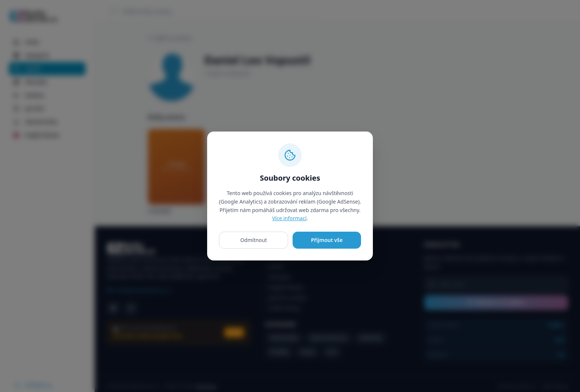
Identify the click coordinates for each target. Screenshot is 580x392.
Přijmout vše (327, 240)
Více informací (289, 218)
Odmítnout (253, 240)
